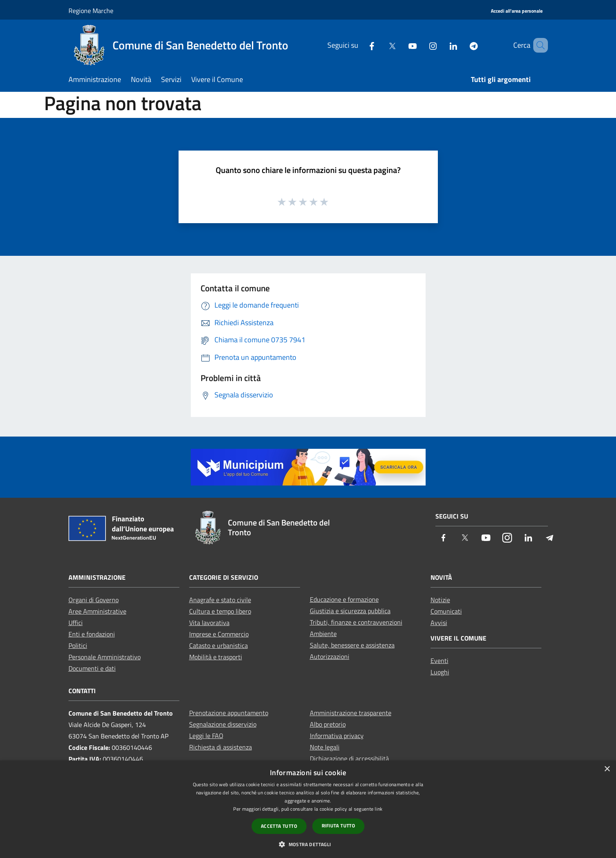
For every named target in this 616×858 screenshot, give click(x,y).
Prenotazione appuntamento (229, 713)
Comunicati (446, 611)
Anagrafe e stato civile (220, 600)
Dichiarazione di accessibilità (349, 758)
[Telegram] (462, 45)
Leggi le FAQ (206, 736)
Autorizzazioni (330, 656)
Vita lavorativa (209, 623)
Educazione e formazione (344, 599)
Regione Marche (91, 11)
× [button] (607, 769)
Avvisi (439, 623)
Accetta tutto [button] (279, 826)
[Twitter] (380, 45)
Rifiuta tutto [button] (338, 826)
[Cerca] (538, 45)
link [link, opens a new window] (379, 809)
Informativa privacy (337, 736)
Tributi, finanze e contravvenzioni (356, 622)
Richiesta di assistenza (221, 747)
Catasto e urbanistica (219, 645)
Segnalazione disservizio (223, 724)
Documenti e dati (92, 668)
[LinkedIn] (442, 45)
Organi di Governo (94, 600)
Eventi (439, 661)
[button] (308, 844)
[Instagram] (421, 45)
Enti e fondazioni (92, 634)
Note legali (325, 747)
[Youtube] (401, 45)
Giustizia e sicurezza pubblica (350, 611)
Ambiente (323, 634)
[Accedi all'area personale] (517, 11)
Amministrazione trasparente (351, 713)
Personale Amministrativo (105, 657)
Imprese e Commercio (219, 634)
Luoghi (440, 672)
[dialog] (308, 809)
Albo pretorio (328, 724)
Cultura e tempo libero (220, 611)
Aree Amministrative (97, 611)
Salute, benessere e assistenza (352, 645)
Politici (78, 645)
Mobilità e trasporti (216, 657)
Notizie (440, 600)
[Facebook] (360, 45)
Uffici (76, 623)
